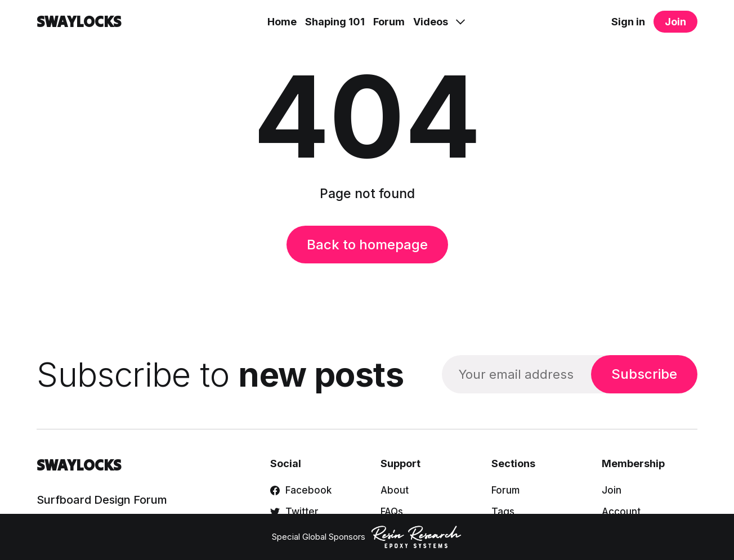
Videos (431, 22)
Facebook (301, 490)
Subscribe (644, 374)
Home (282, 22)
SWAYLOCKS (79, 22)
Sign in (628, 22)
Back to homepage (367, 245)
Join (675, 22)
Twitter (294, 512)
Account (621, 512)
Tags (503, 512)
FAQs (392, 512)
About (395, 490)
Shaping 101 (335, 22)
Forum (389, 22)
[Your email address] (516, 374)
